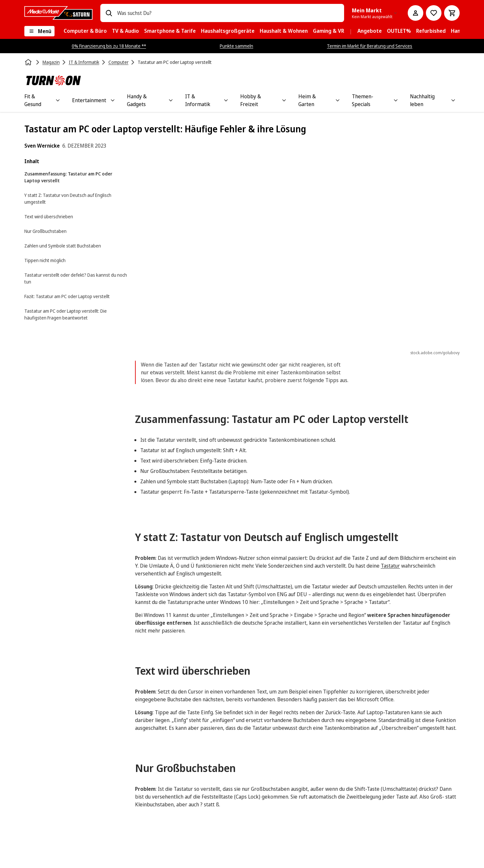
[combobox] (228, 13)
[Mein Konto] (416, 13)
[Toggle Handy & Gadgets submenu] (171, 100)
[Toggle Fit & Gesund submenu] (58, 100)
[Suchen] (109, 13)
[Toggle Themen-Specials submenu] (396, 100)
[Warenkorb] (452, 13)
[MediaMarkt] (58, 13)
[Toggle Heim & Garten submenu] (338, 100)
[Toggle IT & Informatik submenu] (226, 100)
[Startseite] (29, 62)
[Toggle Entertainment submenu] (113, 100)
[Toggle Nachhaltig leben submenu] (453, 100)
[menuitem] (85, 31)
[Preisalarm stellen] (434, 13)
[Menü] (39, 31)
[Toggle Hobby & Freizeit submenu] (284, 100)
